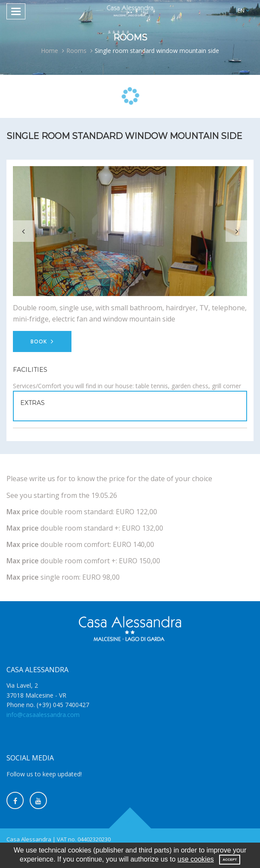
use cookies (196, 859)
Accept (230, 860)
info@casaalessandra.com (43, 715)
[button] (243, 11)
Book (42, 341)
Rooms (76, 51)
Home (50, 51)
